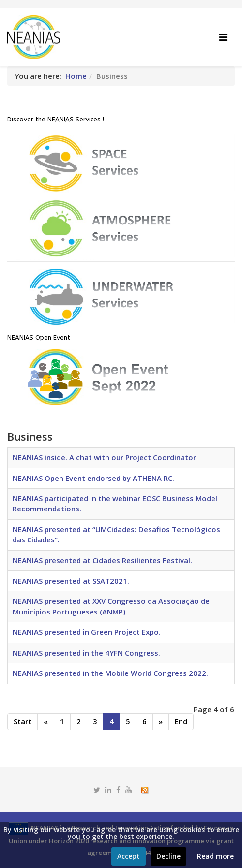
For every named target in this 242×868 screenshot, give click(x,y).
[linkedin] (108, 790)
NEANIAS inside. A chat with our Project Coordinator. (105, 457)
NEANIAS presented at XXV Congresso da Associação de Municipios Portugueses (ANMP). (111, 606)
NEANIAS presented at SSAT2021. (71, 581)
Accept (129, 856)
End (181, 721)
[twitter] (97, 790)
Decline (168, 856)
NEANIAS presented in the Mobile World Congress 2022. (110, 673)
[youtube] (129, 790)
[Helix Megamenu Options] (223, 37)
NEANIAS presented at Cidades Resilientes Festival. (102, 560)
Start (23, 721)
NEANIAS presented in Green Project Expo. (87, 632)
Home (76, 76)
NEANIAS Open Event (39, 337)
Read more (215, 856)
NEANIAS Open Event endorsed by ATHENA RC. (93, 478)
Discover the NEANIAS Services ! (56, 119)
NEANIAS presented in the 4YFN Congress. (86, 653)
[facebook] (118, 790)
